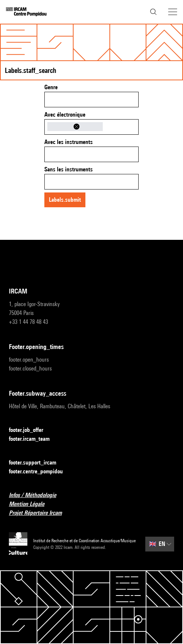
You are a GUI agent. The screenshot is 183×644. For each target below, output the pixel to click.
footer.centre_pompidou (40, 472)
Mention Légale (31, 504)
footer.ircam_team (34, 439)
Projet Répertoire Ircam (40, 513)
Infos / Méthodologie (37, 495)
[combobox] (91, 100)
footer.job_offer (30, 430)
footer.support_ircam (37, 463)
